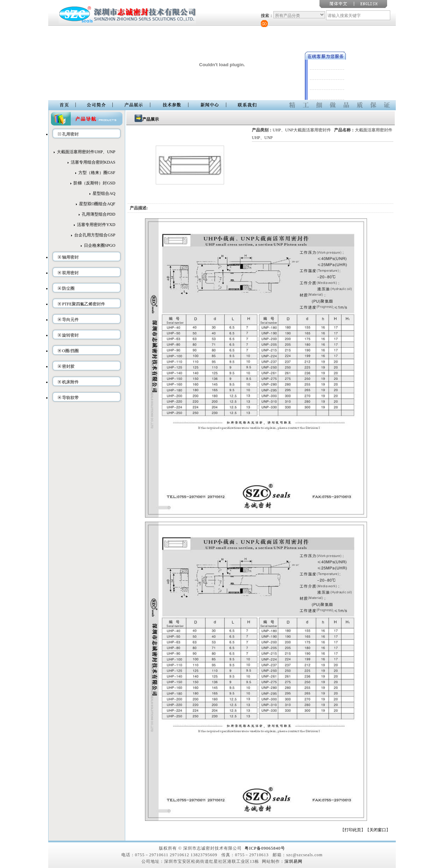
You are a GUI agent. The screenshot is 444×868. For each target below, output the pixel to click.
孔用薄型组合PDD (99, 214)
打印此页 (353, 830)
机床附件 (70, 382)
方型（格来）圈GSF (97, 173)
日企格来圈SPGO (100, 245)
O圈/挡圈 (70, 351)
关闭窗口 (378, 830)
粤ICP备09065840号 (265, 848)
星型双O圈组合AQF (97, 204)
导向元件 (70, 320)
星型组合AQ (104, 193)
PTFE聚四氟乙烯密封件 (84, 304)
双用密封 (70, 273)
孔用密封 (70, 134)
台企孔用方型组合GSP (95, 235)
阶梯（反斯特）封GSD (94, 183)
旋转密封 (70, 335)
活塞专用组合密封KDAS (93, 162)
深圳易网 (293, 861)
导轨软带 (70, 398)
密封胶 (68, 366)
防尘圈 (68, 288)
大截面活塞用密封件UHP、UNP (86, 152)
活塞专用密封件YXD (96, 225)
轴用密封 (70, 257)
